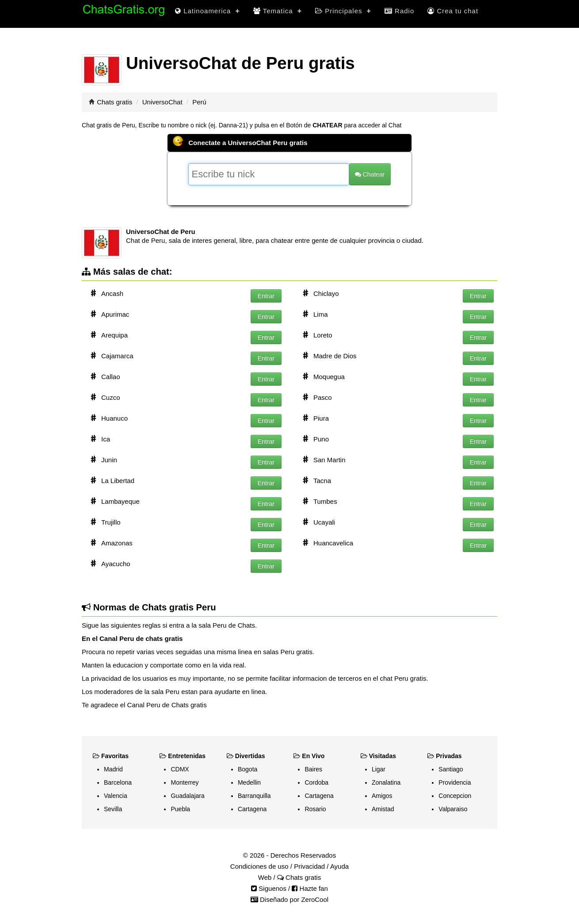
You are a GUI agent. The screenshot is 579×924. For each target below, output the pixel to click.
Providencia (455, 782)
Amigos (382, 796)
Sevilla (113, 809)
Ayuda (339, 866)
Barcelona (118, 782)
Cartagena (252, 809)
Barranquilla (254, 796)
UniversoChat (162, 102)
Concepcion (455, 796)
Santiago (451, 769)
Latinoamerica (208, 11)
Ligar (379, 769)
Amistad (383, 809)
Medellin (249, 782)
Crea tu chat (453, 11)
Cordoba (316, 782)
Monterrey (185, 782)
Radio (399, 11)
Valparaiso (453, 809)
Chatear (370, 174)
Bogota (248, 769)
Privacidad (309, 866)
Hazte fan (310, 888)
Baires (313, 769)
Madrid (113, 769)
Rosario (315, 809)
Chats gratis (114, 102)
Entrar (266, 296)
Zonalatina (386, 782)
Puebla (180, 809)
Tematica (278, 11)
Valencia (116, 796)
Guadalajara (187, 796)
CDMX (180, 769)
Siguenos (269, 888)
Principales (343, 11)
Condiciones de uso (259, 866)
